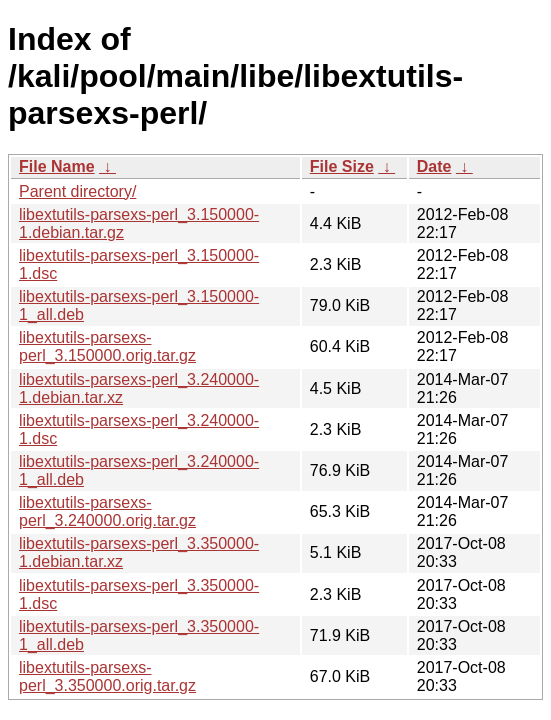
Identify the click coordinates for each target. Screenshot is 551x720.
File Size (342, 166)
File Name (57, 166)
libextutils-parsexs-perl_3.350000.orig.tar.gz (107, 676)
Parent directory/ (77, 191)
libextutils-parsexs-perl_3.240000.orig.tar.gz (107, 511)
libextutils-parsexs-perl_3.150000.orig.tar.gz (107, 346)
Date (434, 166)
